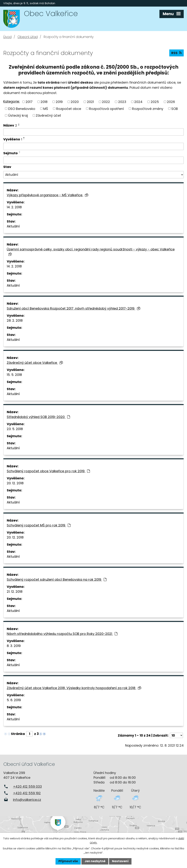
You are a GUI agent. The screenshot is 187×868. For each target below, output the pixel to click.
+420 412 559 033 (27, 786)
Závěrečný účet (48, 115)
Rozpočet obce (69, 109)
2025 (155, 102)
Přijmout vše (68, 861)
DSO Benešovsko (22, 109)
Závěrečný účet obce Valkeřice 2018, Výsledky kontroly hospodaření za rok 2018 (74, 688)
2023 (122, 102)
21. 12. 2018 (15, 592)
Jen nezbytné (95, 861)
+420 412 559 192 (27, 793)
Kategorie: (12, 101)
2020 (75, 102)
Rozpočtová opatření (106, 109)
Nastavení (120, 861)
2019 (59, 102)
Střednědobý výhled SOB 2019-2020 (38, 417)
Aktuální (13, 226)
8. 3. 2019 (14, 646)
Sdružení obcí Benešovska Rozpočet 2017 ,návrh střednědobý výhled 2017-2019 (74, 308)
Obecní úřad (28, 37)
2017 (29, 102)
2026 (171, 102)
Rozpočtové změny (148, 109)
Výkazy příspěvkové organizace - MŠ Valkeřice (47, 195)
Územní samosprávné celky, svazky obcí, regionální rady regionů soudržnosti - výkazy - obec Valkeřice (91, 251)
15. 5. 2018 (14, 375)
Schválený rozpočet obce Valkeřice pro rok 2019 (48, 471)
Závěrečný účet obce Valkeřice (35, 363)
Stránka (18, 734)
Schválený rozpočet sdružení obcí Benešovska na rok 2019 (57, 579)
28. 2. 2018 (15, 320)
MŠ (46, 109)
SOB (175, 109)
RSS (176, 53)
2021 (90, 102)
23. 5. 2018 (15, 429)
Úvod (7, 37)
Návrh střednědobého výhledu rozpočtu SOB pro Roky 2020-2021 (62, 634)
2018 (44, 102)
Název (10, 125)
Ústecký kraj (18, 115)
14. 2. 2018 (14, 207)
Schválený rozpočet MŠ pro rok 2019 (39, 525)
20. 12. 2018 (15, 483)
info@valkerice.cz (27, 800)
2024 (138, 102)
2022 (106, 102)
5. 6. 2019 (14, 700)
